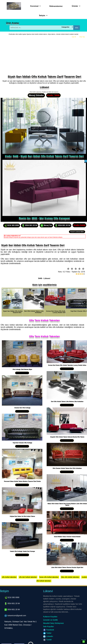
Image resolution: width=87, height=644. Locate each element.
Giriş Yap (82, 37)
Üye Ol (74, 37)
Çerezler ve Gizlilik (50, 620)
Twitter (47, 633)
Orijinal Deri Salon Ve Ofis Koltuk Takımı (22, 516)
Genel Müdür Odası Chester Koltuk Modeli (67, 537)
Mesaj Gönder (36, 95)
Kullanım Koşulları (50, 617)
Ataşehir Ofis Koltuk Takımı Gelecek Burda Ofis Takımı (67, 437)
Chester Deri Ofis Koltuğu (22, 408)
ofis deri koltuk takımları (28, 577)
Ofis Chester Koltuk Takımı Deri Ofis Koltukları (67, 468)
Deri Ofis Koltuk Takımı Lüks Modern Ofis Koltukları (67, 402)
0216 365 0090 (12, 225)
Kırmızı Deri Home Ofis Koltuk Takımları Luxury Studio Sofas (67, 365)
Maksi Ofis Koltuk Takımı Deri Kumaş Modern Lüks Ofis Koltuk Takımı (67, 504)
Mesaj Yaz (46, 225)
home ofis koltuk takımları (49, 577)
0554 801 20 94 (30, 225)
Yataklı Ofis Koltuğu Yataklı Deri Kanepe (22, 551)
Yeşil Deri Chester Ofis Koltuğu (22, 443)
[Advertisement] (44, 58)
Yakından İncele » (22, 373)
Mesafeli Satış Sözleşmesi (53, 623)
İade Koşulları (49, 627)
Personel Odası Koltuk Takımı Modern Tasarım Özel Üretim (22, 481)
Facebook (49, 630)
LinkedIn (48, 636)
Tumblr (47, 640)
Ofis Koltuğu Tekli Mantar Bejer (22, 369)
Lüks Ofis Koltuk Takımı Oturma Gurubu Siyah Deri (67, 567)
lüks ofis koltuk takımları (70, 577)
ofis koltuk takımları (9, 577)
